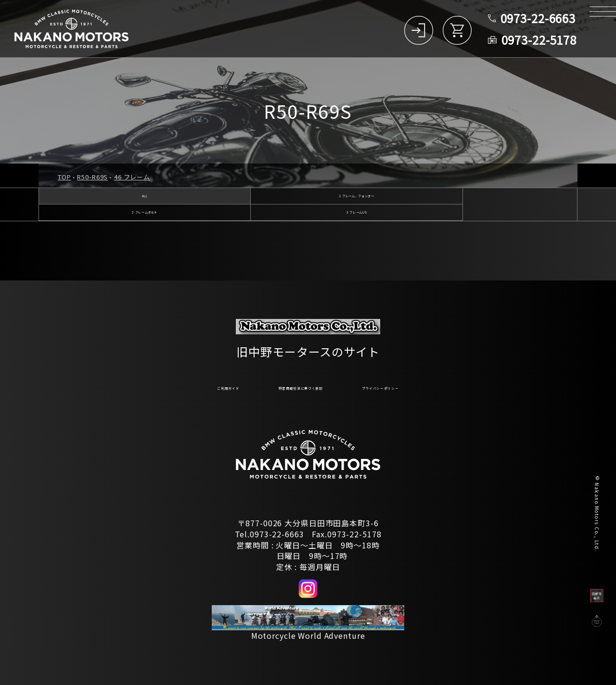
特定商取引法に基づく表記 (291, 386)
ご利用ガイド (176, 386)
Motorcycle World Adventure (308, 635)
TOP (64, 177)
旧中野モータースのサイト (308, 346)
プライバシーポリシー (423, 386)
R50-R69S (92, 177)
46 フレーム (132, 177)
